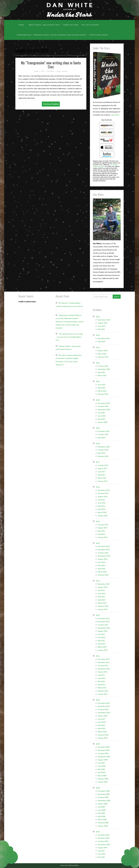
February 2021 (103, 394)
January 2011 (103, 694)
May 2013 (101, 597)
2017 (98, 462)
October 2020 (103, 406)
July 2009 (101, 763)
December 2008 (104, 791)
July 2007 (101, 851)
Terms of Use (65, 865)
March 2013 (102, 603)
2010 (98, 700)
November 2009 (104, 750)
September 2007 (104, 844)
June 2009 (102, 766)
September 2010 (104, 713)
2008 (98, 788)
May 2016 (101, 506)
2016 (98, 487)
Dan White (51, 71)
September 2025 (104, 320)
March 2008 (102, 819)
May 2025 (101, 329)
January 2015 (103, 537)
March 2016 (102, 512)
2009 (98, 744)
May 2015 (101, 531)
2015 (98, 521)
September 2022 (104, 369)
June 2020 (102, 416)
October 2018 (103, 450)
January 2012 (103, 650)
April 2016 (101, 509)
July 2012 (101, 634)
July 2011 (101, 675)
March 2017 (102, 478)
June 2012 (102, 637)
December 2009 (104, 747)
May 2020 (101, 419)
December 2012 (104, 618)
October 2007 (103, 841)
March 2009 (102, 776)
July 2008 (101, 807)
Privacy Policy (74, 865)
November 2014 (104, 550)
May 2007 (101, 857)
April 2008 (101, 816)
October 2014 (103, 553)
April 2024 (101, 341)
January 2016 (103, 516)
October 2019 (103, 434)
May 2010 (101, 725)
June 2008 (102, 810)
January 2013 (103, 609)
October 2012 (103, 625)
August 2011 (103, 672)
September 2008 (104, 800)
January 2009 (103, 782)
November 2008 (104, 794)
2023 (98, 347)
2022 (98, 363)
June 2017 (102, 472)
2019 (98, 428)
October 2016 (103, 493)
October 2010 (103, 709)
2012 (98, 615)
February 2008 (103, 823)
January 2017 (103, 481)
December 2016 (104, 490)
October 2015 (103, 525)
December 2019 (104, 431)
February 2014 (103, 575)
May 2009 (101, 769)
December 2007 (104, 835)
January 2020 (103, 422)
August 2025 (103, 323)
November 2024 (104, 338)
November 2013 (104, 584)
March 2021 (102, 391)
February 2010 (103, 735)
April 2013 (101, 600)
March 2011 (102, 688)
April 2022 (101, 372)
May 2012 (101, 641)
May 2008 (101, 813)
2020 (98, 400)
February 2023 (103, 357)
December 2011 (104, 659)
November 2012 (104, 622)
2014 (98, 543)
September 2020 (104, 410)
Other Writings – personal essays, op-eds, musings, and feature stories (52, 35)
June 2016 (102, 503)
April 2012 (101, 644)
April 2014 (101, 569)
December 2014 (104, 546)
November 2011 (104, 662)
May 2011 (101, 681)
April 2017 (101, 475)
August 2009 (103, 760)
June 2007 (102, 854)
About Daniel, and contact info (44, 25)
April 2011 (101, 685)
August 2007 (103, 848)
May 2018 (101, 453)
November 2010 (104, 706)
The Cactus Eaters (90, 25)
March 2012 (102, 647)
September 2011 (104, 669)
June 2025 (102, 326)
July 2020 (101, 413)
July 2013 (101, 590)
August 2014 (103, 559)
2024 (98, 335)
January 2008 (103, 826)
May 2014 (101, 565)
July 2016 (101, 500)
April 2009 (101, 772)
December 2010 (104, 703)
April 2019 (101, 438)
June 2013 (102, 594)
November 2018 (104, 447)
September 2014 (104, 556)
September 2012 (104, 628)
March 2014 (102, 572)
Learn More (115, 115)
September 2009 (104, 757)
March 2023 (102, 354)
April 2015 (101, 534)
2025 (98, 317)
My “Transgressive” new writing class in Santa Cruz (51, 65)
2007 (98, 832)
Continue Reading (51, 104)
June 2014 (102, 562)
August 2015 (103, 528)
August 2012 (103, 631)
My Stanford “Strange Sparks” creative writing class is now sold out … (69, 306)
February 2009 (103, 779)
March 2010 (102, 732)
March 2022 (102, 375)
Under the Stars (71, 25)
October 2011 (103, 665)
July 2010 (101, 719)
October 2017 (103, 465)
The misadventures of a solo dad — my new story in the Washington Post (69, 337)
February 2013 (103, 606)
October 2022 (103, 366)
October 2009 (103, 753)
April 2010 (101, 728)
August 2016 (103, 497)
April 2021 (101, 388)
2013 (98, 581)
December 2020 (104, 403)
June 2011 (102, 678)
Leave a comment (62, 71)
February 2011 (103, 691)
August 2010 (103, 716)
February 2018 (103, 456)
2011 (98, 656)
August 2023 (103, 351)
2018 (98, 443)
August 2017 (103, 468)
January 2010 (103, 738)
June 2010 (102, 722)
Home (21, 25)
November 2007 (104, 838)
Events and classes (99, 35)
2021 (98, 381)
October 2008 (103, 797)
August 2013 (103, 587)
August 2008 (103, 804)
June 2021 (102, 385)
